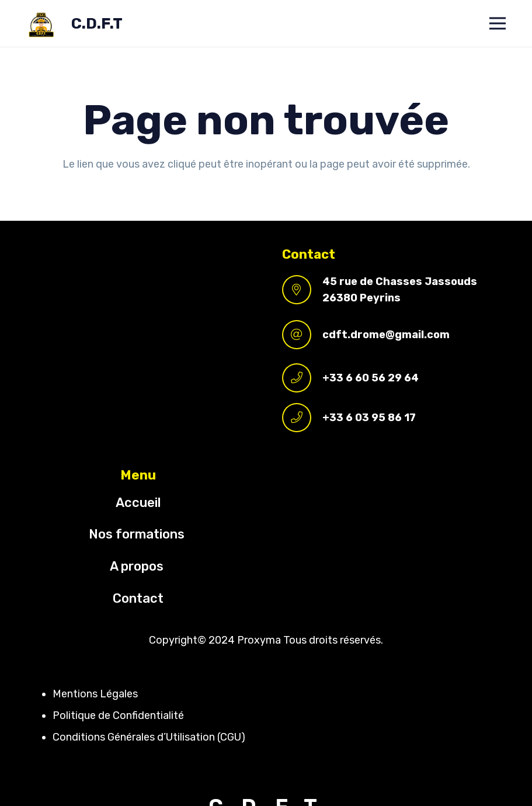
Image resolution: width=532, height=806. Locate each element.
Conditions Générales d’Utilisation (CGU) (149, 737)
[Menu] (498, 23)
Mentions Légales (95, 694)
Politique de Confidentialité (118, 715)
